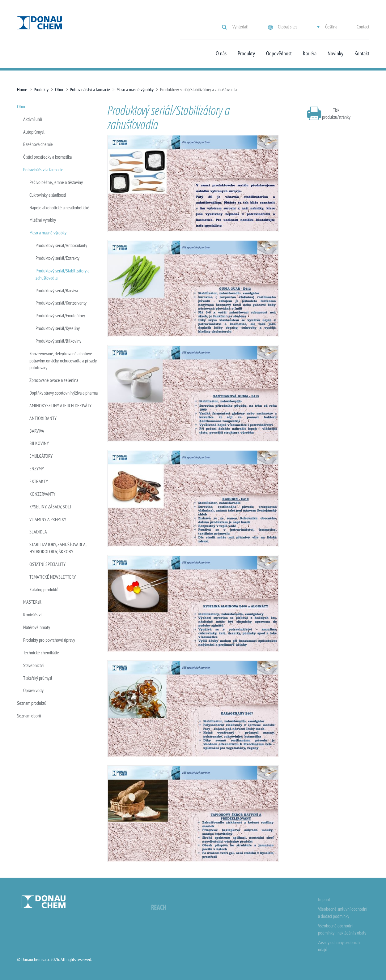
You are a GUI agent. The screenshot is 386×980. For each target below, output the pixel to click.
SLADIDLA (38, 532)
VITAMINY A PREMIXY (48, 519)
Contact (363, 27)
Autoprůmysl (34, 132)
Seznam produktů (32, 703)
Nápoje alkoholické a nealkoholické (59, 208)
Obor (59, 89)
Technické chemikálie (41, 653)
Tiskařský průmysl (38, 678)
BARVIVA (37, 431)
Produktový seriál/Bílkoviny (58, 341)
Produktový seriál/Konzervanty (61, 303)
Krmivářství (32, 614)
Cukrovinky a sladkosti (48, 195)
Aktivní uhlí (33, 119)
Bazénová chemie (38, 144)
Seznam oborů (29, 716)
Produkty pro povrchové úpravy (49, 640)
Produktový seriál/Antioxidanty (61, 245)
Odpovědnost (279, 53)
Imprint (324, 899)
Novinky (335, 53)
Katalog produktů (44, 589)
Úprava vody (33, 690)
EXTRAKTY (39, 481)
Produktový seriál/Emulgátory (60, 315)
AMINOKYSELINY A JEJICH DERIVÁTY (60, 405)
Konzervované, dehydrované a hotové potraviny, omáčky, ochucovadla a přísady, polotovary (63, 361)
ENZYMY (37, 469)
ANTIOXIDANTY (43, 418)
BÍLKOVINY (39, 443)
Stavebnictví (33, 665)
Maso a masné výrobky (135, 89)
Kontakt (362, 53)
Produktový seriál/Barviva (57, 290)
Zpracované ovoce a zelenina (54, 380)
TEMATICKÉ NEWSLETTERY (53, 577)
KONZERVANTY (42, 494)
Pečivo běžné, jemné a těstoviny (56, 182)
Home (22, 89)
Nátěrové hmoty (37, 627)
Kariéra (310, 53)
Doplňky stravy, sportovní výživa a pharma (64, 393)
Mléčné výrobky (43, 220)
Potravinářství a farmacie (90, 89)
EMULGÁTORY (41, 456)
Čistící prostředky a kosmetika (47, 157)
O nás (221, 53)
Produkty (246, 53)
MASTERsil (32, 602)
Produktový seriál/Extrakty (57, 258)
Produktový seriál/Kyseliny (58, 328)
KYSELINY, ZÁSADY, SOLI (50, 507)
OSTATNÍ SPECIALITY (47, 564)
